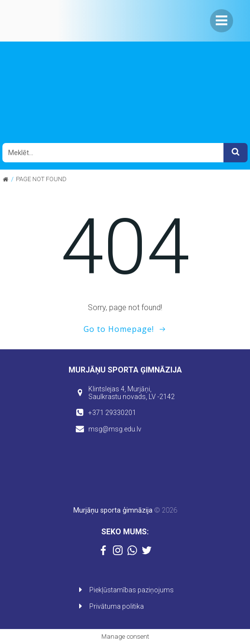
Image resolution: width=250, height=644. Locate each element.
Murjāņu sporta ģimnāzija (113, 510)
